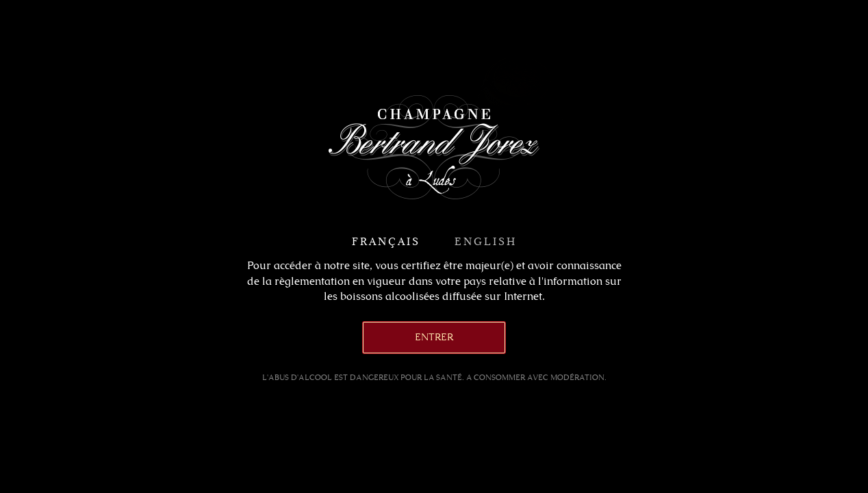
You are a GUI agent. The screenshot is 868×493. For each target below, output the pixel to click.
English (486, 241)
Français (386, 241)
